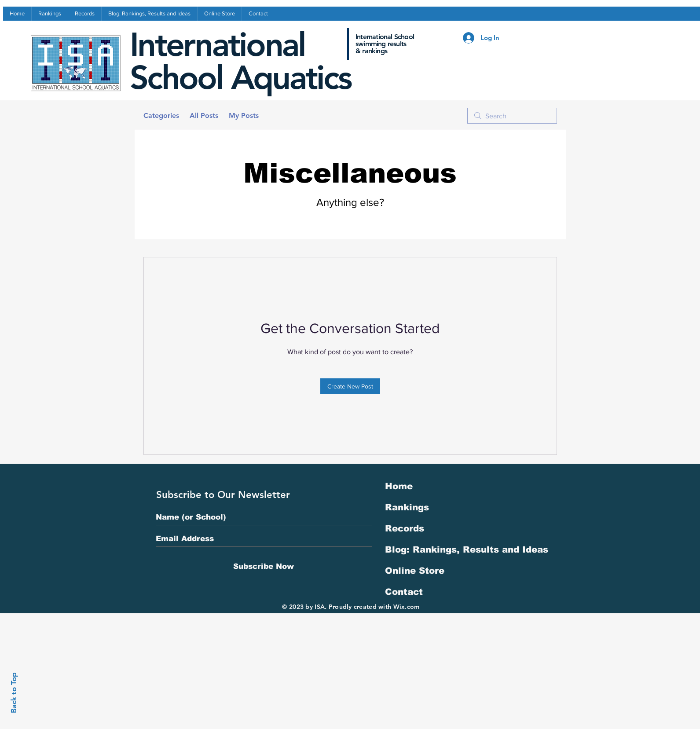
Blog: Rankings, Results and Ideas (467, 549)
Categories (161, 115)
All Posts (204, 115)
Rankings (407, 507)
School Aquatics (240, 78)
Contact (404, 592)
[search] (512, 116)
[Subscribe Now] (264, 566)
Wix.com (407, 607)
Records (405, 528)
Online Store (415, 571)
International (217, 45)
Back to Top (14, 693)
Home (399, 486)
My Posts (244, 115)
